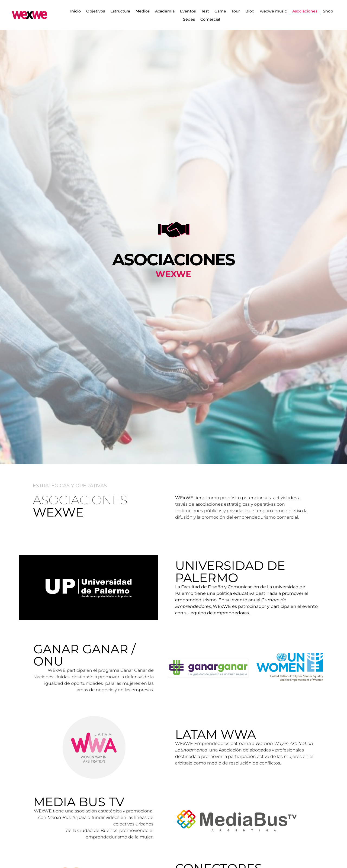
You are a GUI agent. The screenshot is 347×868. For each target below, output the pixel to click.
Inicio (75, 11)
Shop (328, 11)
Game (220, 11)
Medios (143, 11)
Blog (250, 11)
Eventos (188, 11)
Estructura (120, 11)
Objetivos (96, 11)
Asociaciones (305, 11)
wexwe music (273, 11)
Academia (165, 11)
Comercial (210, 19)
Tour (236, 11)
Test (205, 11)
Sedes (189, 19)
